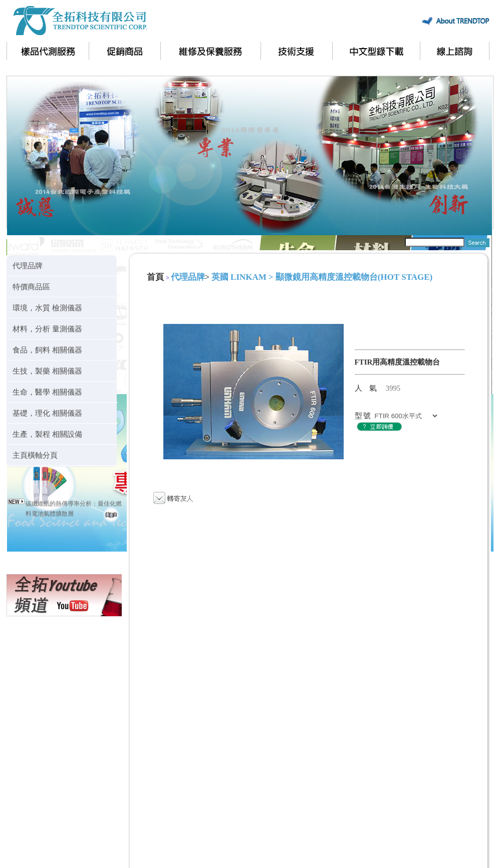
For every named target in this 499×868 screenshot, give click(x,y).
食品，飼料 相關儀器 (47, 350)
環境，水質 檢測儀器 (47, 308)
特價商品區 (31, 287)
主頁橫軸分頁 (35, 455)
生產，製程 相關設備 (47, 434)
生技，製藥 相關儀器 (47, 371)
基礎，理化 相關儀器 (47, 413)
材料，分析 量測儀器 (47, 329)
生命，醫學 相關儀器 (47, 392)
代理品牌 (28, 266)
